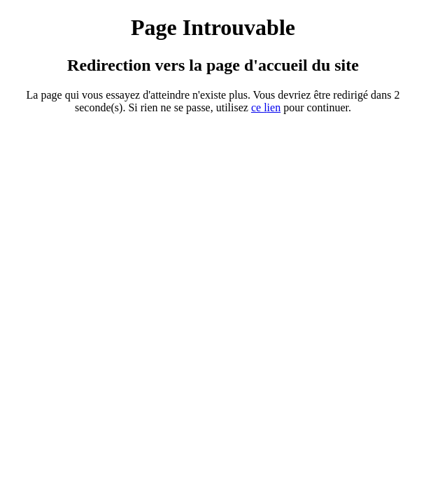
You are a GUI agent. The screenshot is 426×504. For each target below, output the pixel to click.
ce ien (266, 107)
